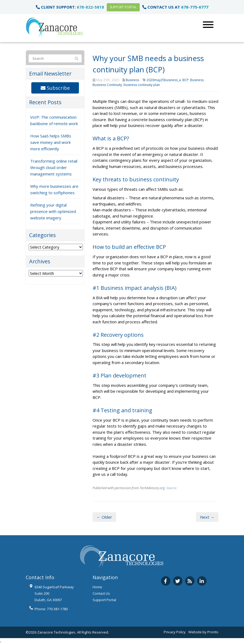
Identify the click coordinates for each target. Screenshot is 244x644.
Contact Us (101, 593)
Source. (172, 488)
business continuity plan (142, 85)
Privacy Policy (175, 632)
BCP (186, 80)
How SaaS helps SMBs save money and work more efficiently (51, 142)
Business (132, 80)
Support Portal (123, 7)
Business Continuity (107, 85)
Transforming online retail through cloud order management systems (54, 167)
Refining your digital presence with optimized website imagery (53, 211)
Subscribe (55, 88)
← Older (104, 517)
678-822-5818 (90, 7)
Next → (207, 517)
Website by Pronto (203, 632)
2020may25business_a (164, 80)
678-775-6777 (195, 7)
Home (97, 587)
